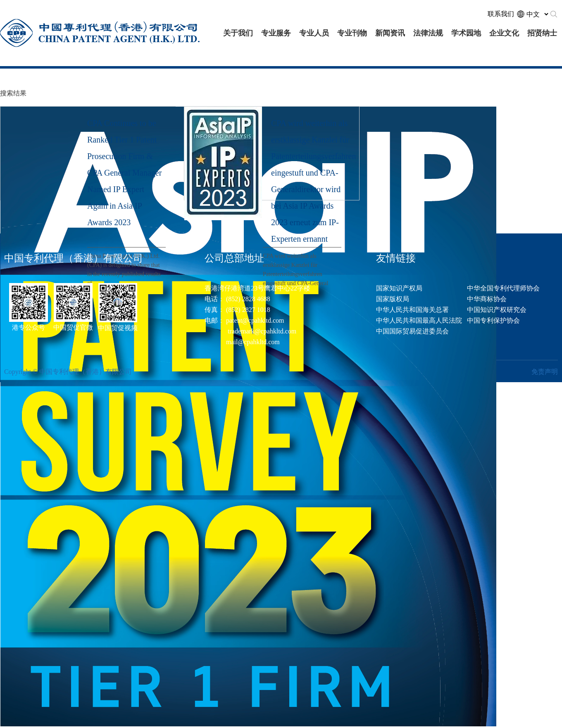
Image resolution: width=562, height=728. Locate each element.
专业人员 (314, 33)
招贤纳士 (542, 33)
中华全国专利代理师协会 (503, 288)
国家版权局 (393, 299)
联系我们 (501, 14)
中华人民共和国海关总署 (412, 310)
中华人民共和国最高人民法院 (419, 320)
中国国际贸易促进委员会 (412, 331)
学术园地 (466, 33)
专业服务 (276, 33)
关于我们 (238, 33)
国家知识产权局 (399, 288)
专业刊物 (352, 33)
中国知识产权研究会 (497, 310)
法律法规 (428, 33)
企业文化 (504, 33)
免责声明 (545, 372)
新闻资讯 (390, 33)
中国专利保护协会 (493, 320)
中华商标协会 (487, 299)
